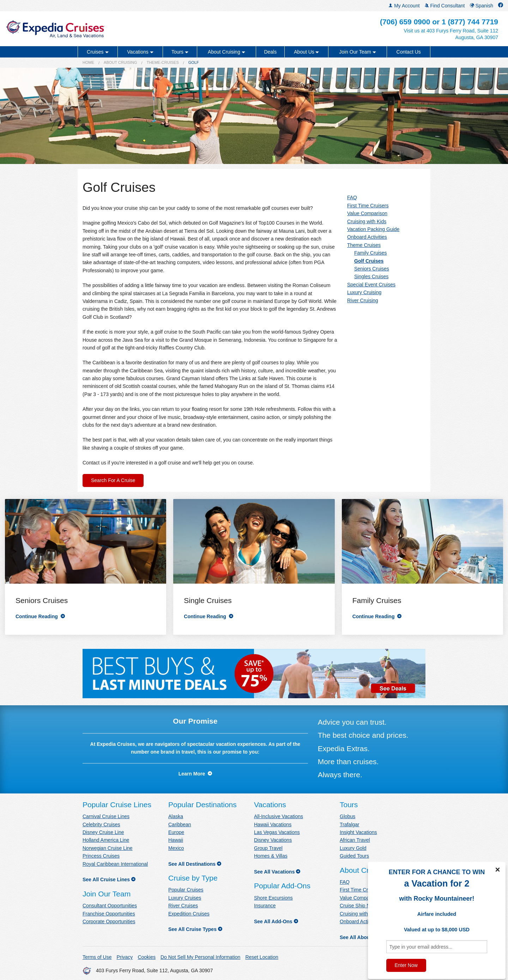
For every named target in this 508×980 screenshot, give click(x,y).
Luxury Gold (353, 848)
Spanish (482, 6)
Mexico (176, 848)
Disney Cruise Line (103, 832)
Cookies (147, 957)
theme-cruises (163, 62)
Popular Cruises (186, 890)
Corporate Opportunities (109, 921)
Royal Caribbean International (115, 864)
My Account (404, 6)
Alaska (176, 816)
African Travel (355, 840)
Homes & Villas (271, 856)
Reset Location (262, 957)
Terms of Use (97, 957)
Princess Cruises (101, 856)
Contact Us (409, 52)
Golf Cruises (369, 261)
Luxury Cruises (185, 898)
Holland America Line (106, 840)
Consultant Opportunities (110, 906)
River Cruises (183, 906)
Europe (176, 832)
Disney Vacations (273, 840)
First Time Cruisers (368, 206)
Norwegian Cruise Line (108, 848)
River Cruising (363, 300)
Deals (270, 52)
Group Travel (268, 848)
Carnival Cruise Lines (106, 816)
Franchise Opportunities (109, 914)
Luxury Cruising (364, 292)
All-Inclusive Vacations (279, 816)
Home (88, 62)
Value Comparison (367, 213)
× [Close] (497, 870)
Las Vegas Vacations (277, 832)
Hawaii (176, 840)
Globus (347, 816)
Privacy (125, 957)
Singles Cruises (371, 276)
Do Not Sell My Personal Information (200, 957)
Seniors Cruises (372, 269)
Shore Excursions (273, 898)
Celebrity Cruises (101, 824)
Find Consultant (445, 6)
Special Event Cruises (371, 285)
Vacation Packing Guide (373, 229)
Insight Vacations (358, 832)
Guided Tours (354, 856)
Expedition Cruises (189, 914)
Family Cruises (371, 253)
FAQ (352, 197)
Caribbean (180, 824)
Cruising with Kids (367, 221)
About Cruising (120, 62)
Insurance (265, 906)
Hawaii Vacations (273, 824)
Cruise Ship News (359, 906)
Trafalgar (350, 824)
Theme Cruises (364, 245)
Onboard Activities (367, 237)
